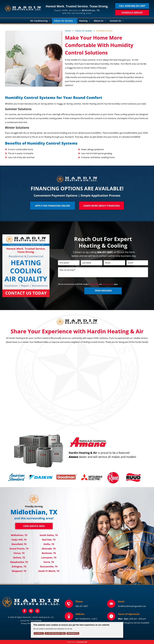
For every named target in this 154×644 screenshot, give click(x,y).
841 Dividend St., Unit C (86, 619)
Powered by (71, 642)
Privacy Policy (94, 284)
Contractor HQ (82, 642)
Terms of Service (108, 284)
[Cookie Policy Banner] (77, 630)
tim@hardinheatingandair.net (132, 606)
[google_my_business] (31, 611)
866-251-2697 (82, 606)
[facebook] (24, 611)
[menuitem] (40, 21)
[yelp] (37, 611)
